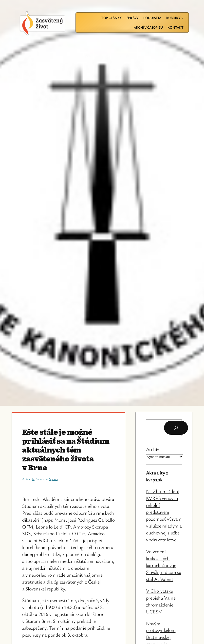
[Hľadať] (176, 428)
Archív (153, 449)
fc (33, 479)
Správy (54, 479)
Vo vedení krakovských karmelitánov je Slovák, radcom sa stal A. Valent (164, 565)
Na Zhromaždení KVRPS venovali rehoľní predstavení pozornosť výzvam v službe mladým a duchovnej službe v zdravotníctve (164, 515)
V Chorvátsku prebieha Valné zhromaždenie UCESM (161, 601)
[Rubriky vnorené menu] (182, 18)
